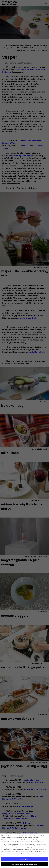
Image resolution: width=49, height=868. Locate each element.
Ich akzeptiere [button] (25, 859)
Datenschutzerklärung (15, 853)
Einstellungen (5, 855)
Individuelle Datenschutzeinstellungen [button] (25, 864)
